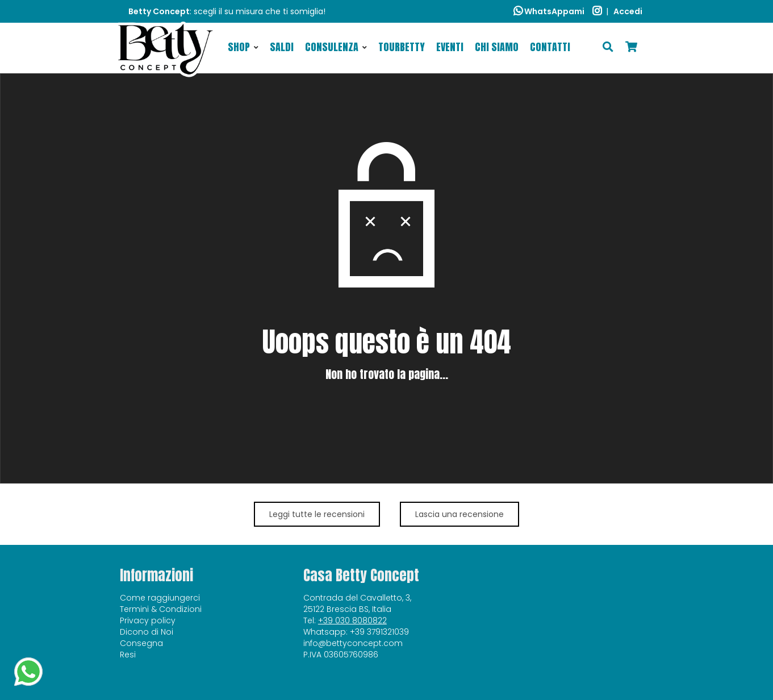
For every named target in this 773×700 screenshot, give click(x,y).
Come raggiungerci (160, 598)
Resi (128, 655)
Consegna (141, 643)
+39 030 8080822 (352, 620)
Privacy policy (148, 620)
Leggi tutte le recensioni (317, 514)
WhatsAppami (549, 11)
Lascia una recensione (459, 514)
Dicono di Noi (147, 632)
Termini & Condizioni (161, 609)
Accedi (628, 11)
